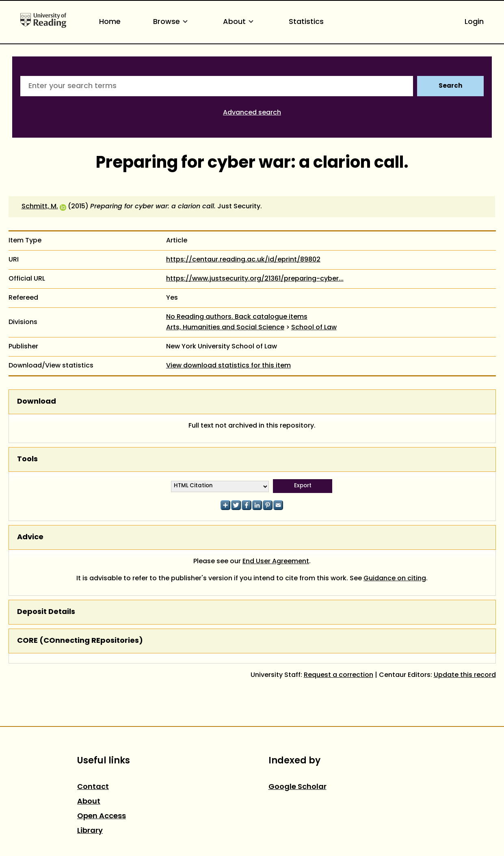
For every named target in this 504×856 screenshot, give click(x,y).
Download (37, 402)
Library (90, 831)
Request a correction (339, 675)
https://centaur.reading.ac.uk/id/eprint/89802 (243, 260)
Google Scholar (297, 787)
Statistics (306, 22)
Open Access (102, 816)
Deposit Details (46, 612)
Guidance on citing (395, 579)
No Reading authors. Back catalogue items (237, 317)
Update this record (465, 675)
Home (110, 22)
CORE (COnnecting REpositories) (80, 641)
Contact (93, 787)
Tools (27, 459)
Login (474, 22)
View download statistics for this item (228, 366)
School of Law (314, 328)
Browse (172, 22)
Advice (30, 537)
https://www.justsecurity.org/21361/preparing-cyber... (255, 279)
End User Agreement (276, 562)
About (240, 22)
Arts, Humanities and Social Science (225, 328)
